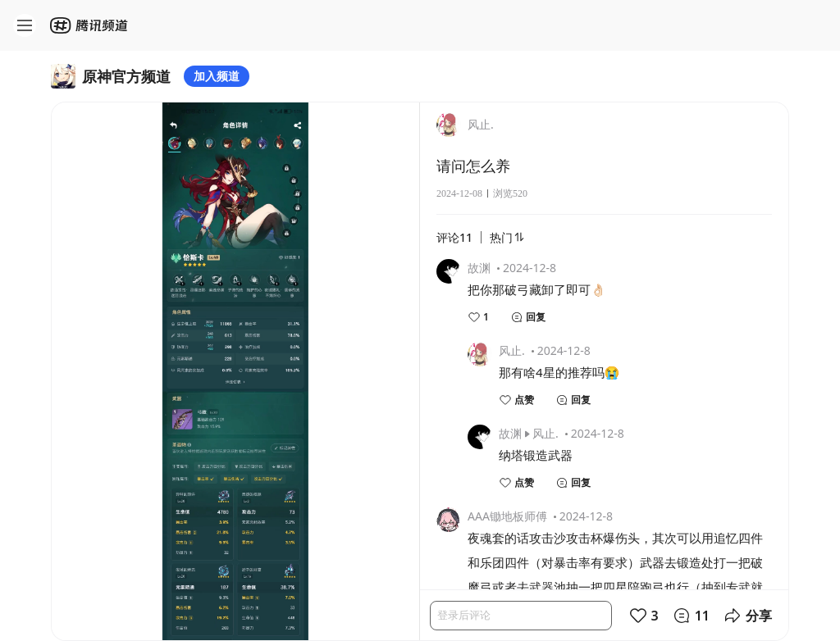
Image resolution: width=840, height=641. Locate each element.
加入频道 (217, 76)
